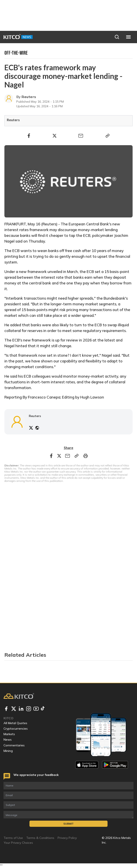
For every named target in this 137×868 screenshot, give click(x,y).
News (8, 740)
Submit (68, 824)
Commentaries (14, 745)
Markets (9, 734)
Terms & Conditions (40, 838)
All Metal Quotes (15, 723)
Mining (8, 751)
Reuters (29, 97)
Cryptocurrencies (16, 729)
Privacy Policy (67, 838)
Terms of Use (13, 838)
